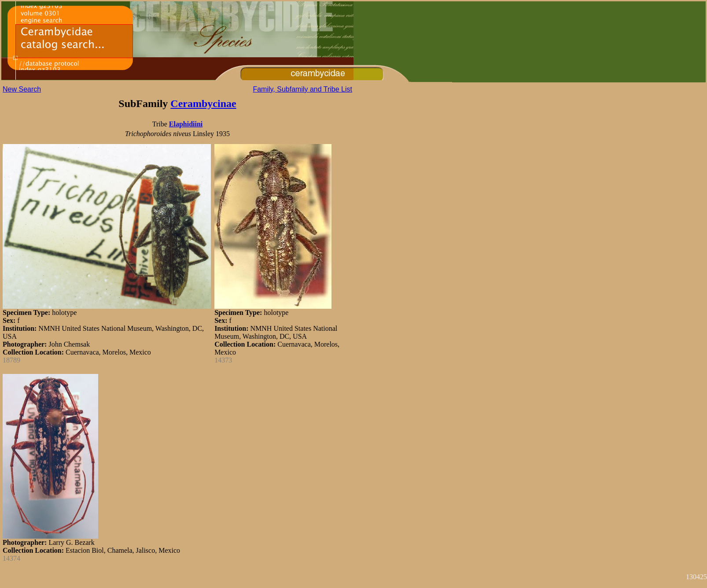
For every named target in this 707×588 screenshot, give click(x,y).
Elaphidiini (186, 124)
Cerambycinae (203, 104)
